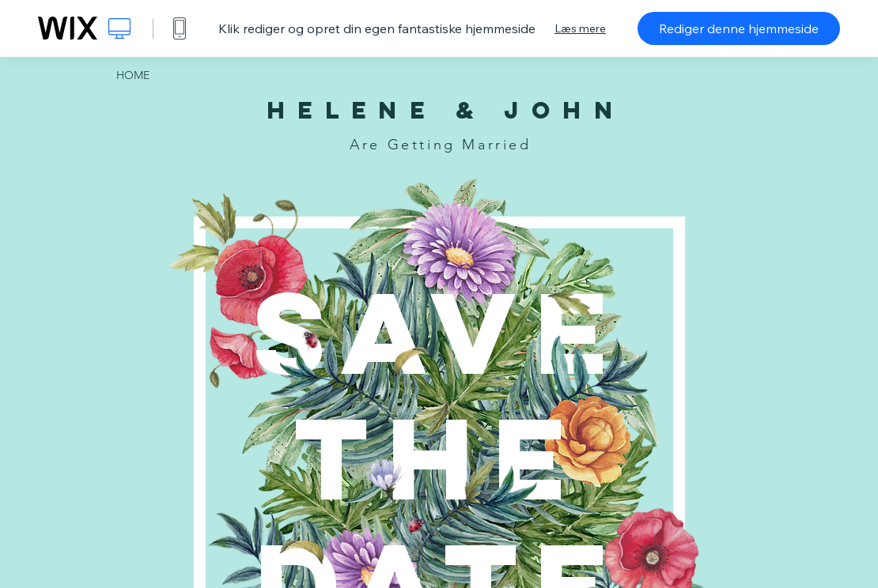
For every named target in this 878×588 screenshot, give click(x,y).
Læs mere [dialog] (580, 28)
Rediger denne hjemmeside (739, 28)
